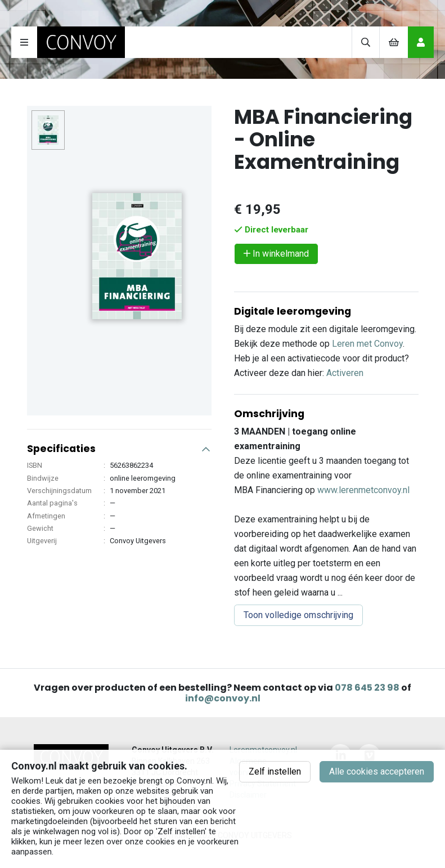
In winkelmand (276, 254)
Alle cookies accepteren (377, 771)
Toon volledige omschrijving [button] (298, 615)
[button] (119, 444)
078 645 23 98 (367, 688)
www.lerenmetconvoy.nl (363, 490)
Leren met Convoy (367, 344)
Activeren (345, 373)
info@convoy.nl (223, 698)
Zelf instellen (275, 771)
